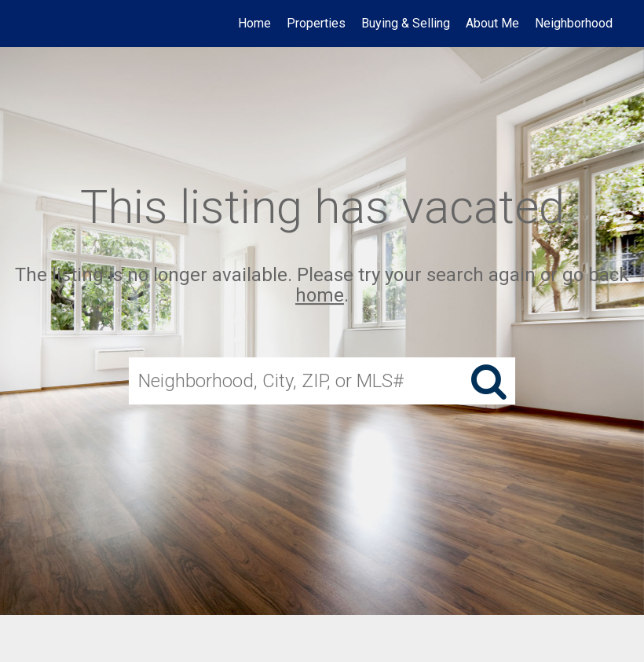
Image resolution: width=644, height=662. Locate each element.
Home (254, 23)
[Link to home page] (36, 24)
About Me (492, 23)
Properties (316, 23)
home (320, 296)
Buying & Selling (406, 23)
